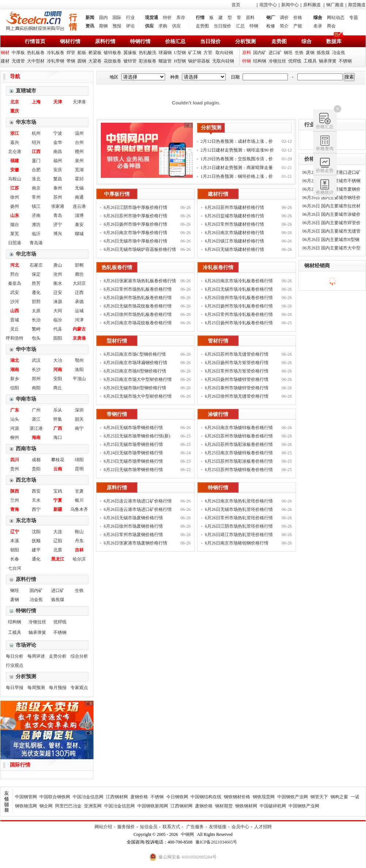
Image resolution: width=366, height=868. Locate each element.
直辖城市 (26, 91)
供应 (149, 26)
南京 (36, 188)
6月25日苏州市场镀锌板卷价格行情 (239, 470)
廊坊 (79, 274)
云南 (58, 469)
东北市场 (26, 521)
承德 (79, 302)
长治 (36, 320)
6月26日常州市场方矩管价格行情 (237, 371)
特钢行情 (140, 41)
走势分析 (58, 656)
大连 (58, 532)
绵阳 (79, 460)
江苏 (15, 188)
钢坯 (288, 53)
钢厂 (271, 18)
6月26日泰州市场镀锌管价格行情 (237, 388)
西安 (36, 491)
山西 (15, 311)
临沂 (36, 234)
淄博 (79, 215)
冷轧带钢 (56, 61)
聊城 (79, 234)
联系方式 (171, 827)
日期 (235, 77)
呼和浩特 (15, 338)
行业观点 (15, 665)
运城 (79, 311)
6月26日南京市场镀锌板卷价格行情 (239, 428)
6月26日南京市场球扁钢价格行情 (136, 363)
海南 (36, 437)
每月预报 (58, 688)
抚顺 (36, 541)
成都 (36, 460)
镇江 (36, 206)
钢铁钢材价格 (237, 797)
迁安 (58, 292)
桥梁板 (95, 53)
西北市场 (26, 480)
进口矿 (275, 53)
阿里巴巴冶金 (68, 806)
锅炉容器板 (199, 61)
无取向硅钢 (223, 61)
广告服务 (195, 827)
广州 (36, 410)
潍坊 (36, 225)
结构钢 (260, 61)
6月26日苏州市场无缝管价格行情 (237, 354)
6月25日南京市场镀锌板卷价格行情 (239, 453)
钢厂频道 (335, 5)
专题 (354, 18)
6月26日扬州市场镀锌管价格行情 (237, 379)
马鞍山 (15, 179)
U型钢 (180, 53)
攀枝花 (58, 460)
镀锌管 (130, 61)
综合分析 (79, 656)
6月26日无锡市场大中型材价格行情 (138, 396)
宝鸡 (58, 491)
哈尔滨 (79, 559)
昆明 (79, 469)
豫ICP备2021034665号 (216, 842)
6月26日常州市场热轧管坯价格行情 (239, 518)
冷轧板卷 (56, 53)
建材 (5, 61)
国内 (103, 18)
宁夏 (58, 500)
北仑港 (15, 152)
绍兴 (36, 142)
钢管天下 (319, 797)
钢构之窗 (339, 797)
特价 (167, 18)
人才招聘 (263, 827)
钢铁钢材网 (246, 806)
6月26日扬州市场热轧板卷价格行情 (138, 298)
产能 (298, 26)
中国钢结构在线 (206, 797)
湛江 (36, 419)
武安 (15, 292)
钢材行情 (70, 41)
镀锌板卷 (113, 53)
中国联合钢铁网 (55, 797)
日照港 (15, 243)
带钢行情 (117, 414)
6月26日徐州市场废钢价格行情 (133, 526)
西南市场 (26, 449)
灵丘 (15, 329)
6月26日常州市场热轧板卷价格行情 (138, 289)
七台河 (15, 568)
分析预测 (245, 41)
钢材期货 (224, 806)
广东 (15, 410)
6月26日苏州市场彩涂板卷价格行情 (239, 444)
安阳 (58, 379)
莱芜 (15, 234)
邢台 (15, 274)
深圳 (79, 410)
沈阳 (36, 532)
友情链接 (218, 827)
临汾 (58, 320)
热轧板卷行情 (117, 267)
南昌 (58, 152)
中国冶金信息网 (88, 797)
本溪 (15, 541)
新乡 (15, 379)
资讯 (90, 26)
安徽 (15, 170)
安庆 (58, 170)
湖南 (15, 370)
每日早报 (15, 688)
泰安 (79, 225)
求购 (163, 26)
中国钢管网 (26, 797)
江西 (36, 152)
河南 (58, 370)
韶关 (79, 419)
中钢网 (187, 834)
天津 (58, 102)
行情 (200, 18)
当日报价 (222, 26)
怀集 (58, 419)
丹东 (79, 541)
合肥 (36, 170)
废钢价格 (139, 797)
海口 (58, 437)
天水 (36, 500)
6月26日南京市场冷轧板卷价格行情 (239, 281)
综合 (306, 41)
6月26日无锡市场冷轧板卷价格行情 (239, 289)
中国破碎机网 (273, 806)
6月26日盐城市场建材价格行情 (235, 216)
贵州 (15, 469)
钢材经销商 (317, 266)
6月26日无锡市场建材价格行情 (235, 249)
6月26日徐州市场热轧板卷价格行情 (138, 314)
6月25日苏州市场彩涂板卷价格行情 (239, 461)
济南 (36, 215)
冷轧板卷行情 (218, 267)
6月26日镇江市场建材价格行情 (235, 241)
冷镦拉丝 (277, 61)
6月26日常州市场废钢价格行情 (133, 535)
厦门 (36, 161)
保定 (36, 274)
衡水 (58, 283)
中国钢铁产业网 (293, 797)
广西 (58, 428)
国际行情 (20, 765)
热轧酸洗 (148, 53)
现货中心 (268, 5)
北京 (15, 102)
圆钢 (82, 61)
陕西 (15, 491)
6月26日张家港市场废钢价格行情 (136, 543)
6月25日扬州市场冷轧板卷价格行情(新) (239, 324)
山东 (15, 215)
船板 (82, 53)
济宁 (58, 225)
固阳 (58, 338)
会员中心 (240, 827)
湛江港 (36, 428)
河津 (79, 320)
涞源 (58, 302)
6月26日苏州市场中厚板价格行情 (136, 216)
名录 (318, 26)
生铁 (299, 53)
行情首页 (35, 41)
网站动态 (336, 18)
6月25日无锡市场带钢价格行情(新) (137, 436)
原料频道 (312, 5)
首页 (236, 5)
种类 (175, 77)
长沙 (36, 370)
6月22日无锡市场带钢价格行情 (133, 470)
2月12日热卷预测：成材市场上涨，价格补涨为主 (237, 142)
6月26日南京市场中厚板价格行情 (136, 233)
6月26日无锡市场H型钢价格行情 (135, 388)
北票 (58, 550)
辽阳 (58, 541)
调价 (284, 18)
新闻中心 (290, 5)
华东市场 (26, 122)
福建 (15, 161)
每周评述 (36, 656)
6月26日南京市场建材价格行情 (235, 233)
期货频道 (357, 5)
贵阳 (36, 469)
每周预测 (36, 688)
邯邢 (36, 302)
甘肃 (79, 491)
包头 (36, 338)
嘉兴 (15, 142)
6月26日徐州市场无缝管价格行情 (237, 396)
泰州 (58, 188)
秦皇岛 (15, 283)
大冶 (58, 360)
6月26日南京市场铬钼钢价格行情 (237, 543)
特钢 (254, 26)
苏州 (58, 197)
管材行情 (218, 341)
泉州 (79, 161)
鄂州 (79, 360)
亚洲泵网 (93, 806)
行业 (130, 18)
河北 (15, 265)
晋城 (15, 320)
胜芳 (36, 283)
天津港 (79, 102)
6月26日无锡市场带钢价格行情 (133, 428)
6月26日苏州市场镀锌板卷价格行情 (239, 436)
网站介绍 (103, 827)
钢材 (5, 53)
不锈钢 (345, 61)
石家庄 (36, 265)
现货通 (152, 18)
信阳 (15, 388)
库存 (181, 18)
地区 (114, 77)
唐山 (58, 265)
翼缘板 (130, 53)
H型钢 (180, 61)
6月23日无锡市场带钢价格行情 (133, 461)
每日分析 (15, 656)
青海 (15, 509)
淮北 (36, 179)
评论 (130, 26)
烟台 (15, 225)
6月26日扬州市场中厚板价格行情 (136, 224)
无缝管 (18, 61)
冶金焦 (339, 53)
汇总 (240, 26)
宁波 (58, 133)
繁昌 (58, 179)
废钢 (310, 53)
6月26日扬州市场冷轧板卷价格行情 (239, 306)
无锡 (79, 188)
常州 (36, 197)
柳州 (15, 437)
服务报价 (126, 827)
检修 (271, 26)
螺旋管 (165, 61)
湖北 (15, 360)
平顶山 (79, 379)
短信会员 (149, 827)
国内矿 (260, 53)
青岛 (58, 215)
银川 (79, 500)
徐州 (15, 197)
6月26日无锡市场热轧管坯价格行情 (239, 509)
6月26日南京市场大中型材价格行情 (138, 379)
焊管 (71, 53)
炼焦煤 (323, 53)
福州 (58, 161)
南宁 (79, 428)
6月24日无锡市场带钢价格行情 (133, 453)
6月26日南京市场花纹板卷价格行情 (138, 323)
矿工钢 (195, 53)
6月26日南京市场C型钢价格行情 (135, 354)
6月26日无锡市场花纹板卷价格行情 (138, 306)
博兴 (58, 234)
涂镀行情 (218, 414)
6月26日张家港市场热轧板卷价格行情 (140, 281)
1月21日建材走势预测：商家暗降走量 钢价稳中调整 (237, 169)
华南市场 (26, 399)
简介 (284, 26)
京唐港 (79, 338)
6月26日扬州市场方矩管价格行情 (237, 363)
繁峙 (36, 329)
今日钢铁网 (177, 797)
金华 (58, 142)
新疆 (58, 509)
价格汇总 (175, 41)
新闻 (90, 18)
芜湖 (79, 170)
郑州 (36, 379)
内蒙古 (79, 329)
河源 (15, 428)
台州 (79, 142)
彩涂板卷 (148, 61)
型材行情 (117, 341)
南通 (79, 197)
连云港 (79, 206)
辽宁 (15, 532)
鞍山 (79, 532)
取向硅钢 (224, 53)
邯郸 (79, 265)
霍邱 (79, 179)
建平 (36, 550)
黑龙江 (58, 559)
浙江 (15, 133)
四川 (15, 460)
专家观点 (79, 688)
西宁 (36, 509)
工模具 (310, 61)
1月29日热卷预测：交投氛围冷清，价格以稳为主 (237, 160)
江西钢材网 (117, 797)
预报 (117, 26)
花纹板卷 (113, 61)
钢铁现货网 (264, 797)
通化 (36, 559)
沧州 (58, 274)
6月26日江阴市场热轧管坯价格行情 (239, 526)
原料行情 (105, 41)
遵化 (36, 292)
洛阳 (79, 370)
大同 (58, 311)
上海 (36, 102)
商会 (331, 26)
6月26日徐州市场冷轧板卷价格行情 (239, 298)
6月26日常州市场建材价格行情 (235, 224)
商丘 (58, 388)
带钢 (71, 61)
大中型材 (36, 61)
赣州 (79, 152)
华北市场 (26, 254)
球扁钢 (165, 53)
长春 (15, 559)
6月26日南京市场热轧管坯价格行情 (239, 501)
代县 (58, 329)
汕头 (15, 419)
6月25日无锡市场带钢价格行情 (133, 444)
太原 (36, 311)
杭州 (36, 133)
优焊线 (295, 61)
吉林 (79, 550)
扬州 (15, 206)
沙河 (15, 302)
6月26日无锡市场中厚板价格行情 (136, 241)
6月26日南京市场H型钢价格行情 (135, 371)
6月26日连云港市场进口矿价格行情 (138, 509)
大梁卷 (95, 61)
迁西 (79, 292)
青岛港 (36, 243)
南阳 (36, 388)
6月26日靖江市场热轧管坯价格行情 (239, 535)
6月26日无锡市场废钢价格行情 (133, 518)
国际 (117, 18)
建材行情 (218, 194)
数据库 (334, 41)
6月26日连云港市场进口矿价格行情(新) (138, 502)
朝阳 (15, 550)
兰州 (15, 500)
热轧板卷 (36, 53)
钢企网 (46, 806)
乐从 (58, 410)
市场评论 (26, 645)
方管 (208, 53)
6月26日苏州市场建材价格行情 (235, 207)
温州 (79, 133)
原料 (250, 18)
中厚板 (18, 53)
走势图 (202, 26)
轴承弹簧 (328, 61)
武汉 (36, 360)
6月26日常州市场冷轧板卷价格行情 (239, 314)
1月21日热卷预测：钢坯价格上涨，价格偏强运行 (237, 177)
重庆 (15, 111)
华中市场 (26, 349)
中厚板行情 (117, 194)
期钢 (103, 26)
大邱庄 (79, 283)
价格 (298, 18)
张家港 (58, 206)
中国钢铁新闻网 (153, 806)
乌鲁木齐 (79, 509)
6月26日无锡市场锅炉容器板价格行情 (140, 249)
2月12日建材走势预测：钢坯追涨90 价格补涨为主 (237, 151)
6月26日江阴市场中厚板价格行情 (136, 207)
